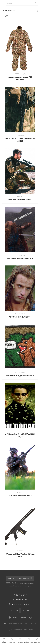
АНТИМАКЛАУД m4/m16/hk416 (20, 376)
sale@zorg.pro (22, 599)
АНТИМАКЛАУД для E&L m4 (20, 258)
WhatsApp (28, 610)
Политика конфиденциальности (22, 624)
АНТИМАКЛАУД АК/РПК (20, 317)
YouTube (23, 610)
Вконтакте (12, 610)
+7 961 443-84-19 (21, 595)
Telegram (17, 610)
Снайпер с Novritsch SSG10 (20, 496)
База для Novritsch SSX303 (20, 200)
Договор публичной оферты (22, 630)
